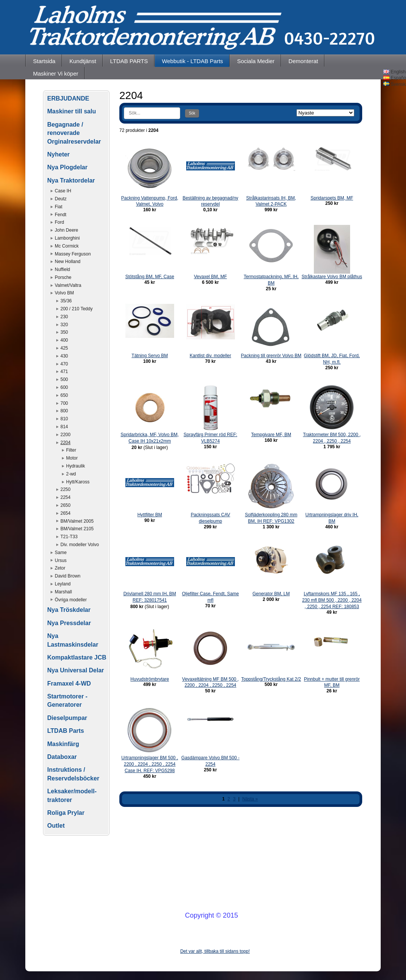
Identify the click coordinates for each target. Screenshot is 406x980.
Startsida (44, 61)
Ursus (61, 560)
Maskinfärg (63, 744)
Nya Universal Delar (76, 670)
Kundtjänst (83, 61)
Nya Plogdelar (67, 167)
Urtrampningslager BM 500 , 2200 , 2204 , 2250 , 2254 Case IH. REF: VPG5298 (150, 764)
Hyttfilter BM (150, 515)
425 (64, 348)
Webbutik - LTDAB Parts (193, 61)
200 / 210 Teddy (76, 309)
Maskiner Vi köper (56, 74)
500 (64, 379)
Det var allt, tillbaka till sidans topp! (215, 951)
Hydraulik (76, 466)
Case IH (63, 191)
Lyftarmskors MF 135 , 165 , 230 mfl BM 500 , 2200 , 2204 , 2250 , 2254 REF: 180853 (332, 600)
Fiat (59, 207)
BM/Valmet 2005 (77, 521)
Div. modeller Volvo (80, 545)
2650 (66, 505)
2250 (66, 489)
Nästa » (250, 799)
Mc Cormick (67, 246)
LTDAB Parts (66, 731)
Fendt (61, 215)
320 (64, 325)
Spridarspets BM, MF (332, 198)
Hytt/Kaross (78, 482)
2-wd (71, 474)
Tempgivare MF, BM (271, 435)
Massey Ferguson (73, 254)
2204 (66, 443)
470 (64, 364)
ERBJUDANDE (68, 98)
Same (61, 553)
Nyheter (59, 154)
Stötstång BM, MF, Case (150, 277)
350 (64, 332)
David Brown (68, 576)
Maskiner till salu (72, 111)
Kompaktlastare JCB (77, 657)
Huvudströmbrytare (150, 679)
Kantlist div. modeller (210, 356)
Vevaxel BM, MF (210, 277)
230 (64, 317)
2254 (66, 497)
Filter (71, 450)
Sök (192, 113)
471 (64, 372)
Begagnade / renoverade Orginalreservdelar (74, 133)
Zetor (60, 568)
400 (64, 340)
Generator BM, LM (271, 594)
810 (64, 419)
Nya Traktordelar (71, 180)
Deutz (61, 199)
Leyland (63, 584)
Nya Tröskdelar (69, 610)
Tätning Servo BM (150, 356)
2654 (66, 513)
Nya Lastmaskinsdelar (73, 640)
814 (64, 427)
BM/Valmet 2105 (77, 529)
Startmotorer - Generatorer (67, 701)
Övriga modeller (71, 600)
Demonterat (303, 61)
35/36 (66, 301)
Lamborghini (67, 238)
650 (64, 395)
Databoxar (62, 757)
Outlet (56, 826)
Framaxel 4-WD (69, 684)
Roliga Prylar (66, 813)
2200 (66, 435)
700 (64, 403)
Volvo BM (64, 293)
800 (64, 411)
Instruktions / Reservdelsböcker (73, 774)
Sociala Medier (256, 61)
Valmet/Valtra (68, 285)
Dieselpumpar (67, 718)
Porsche (63, 277)
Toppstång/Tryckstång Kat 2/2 (271, 679)
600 (64, 387)
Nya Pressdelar (69, 623)
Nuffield (62, 269)
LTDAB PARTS (129, 61)
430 (64, 356)
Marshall (63, 592)
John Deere (66, 230)
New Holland (68, 262)
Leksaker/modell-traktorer (72, 795)
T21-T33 (69, 537)
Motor (72, 458)
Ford (59, 222)
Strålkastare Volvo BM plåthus (332, 277)
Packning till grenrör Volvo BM (271, 356)
